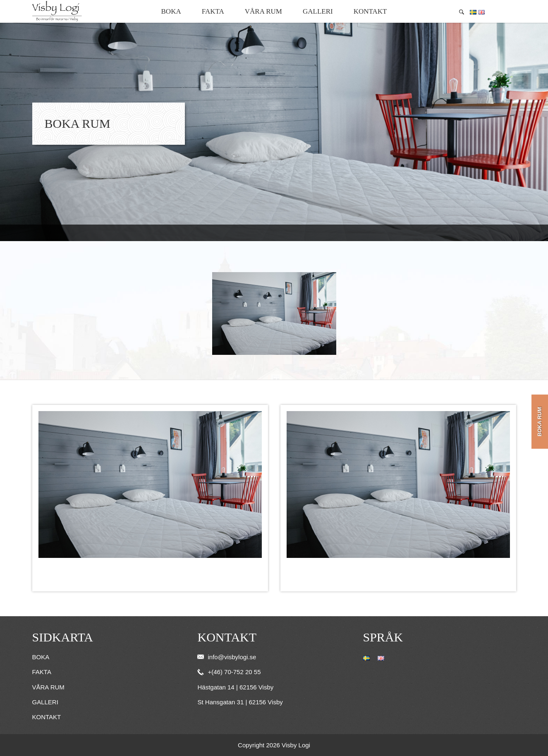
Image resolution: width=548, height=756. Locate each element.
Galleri (318, 11)
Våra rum (263, 11)
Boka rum (540, 422)
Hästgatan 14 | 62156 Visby (235, 687)
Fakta (213, 11)
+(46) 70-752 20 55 (229, 672)
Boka (171, 11)
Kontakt (370, 11)
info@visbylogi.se (227, 657)
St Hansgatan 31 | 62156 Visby (240, 702)
